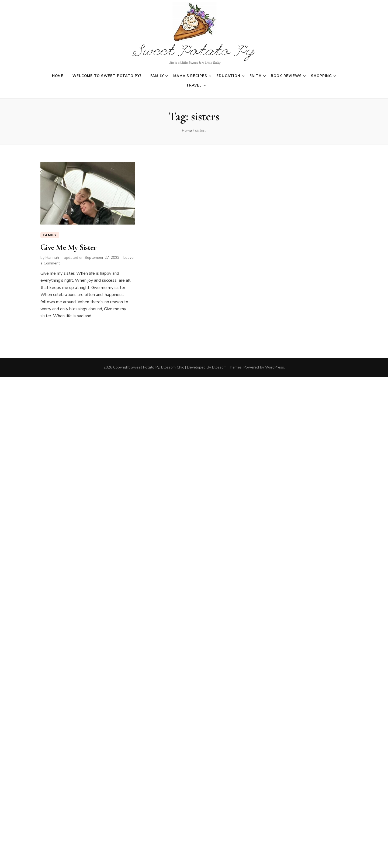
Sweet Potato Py (145, 367)
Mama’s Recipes (190, 76)
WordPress (275, 367)
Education (228, 76)
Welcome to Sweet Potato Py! (107, 76)
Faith (256, 76)
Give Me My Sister (68, 247)
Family (157, 76)
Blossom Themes (227, 367)
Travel (194, 85)
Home (58, 76)
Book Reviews (286, 76)
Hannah (52, 257)
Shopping (322, 76)
